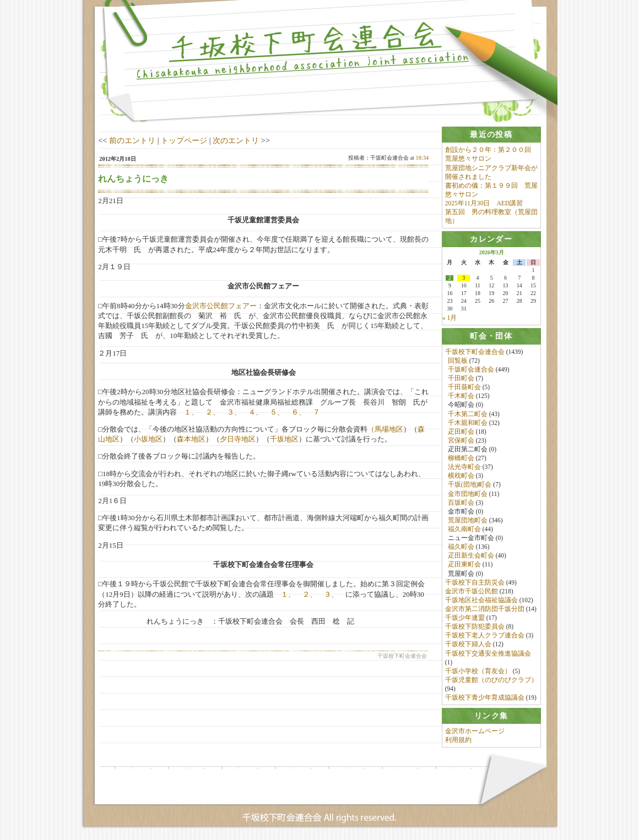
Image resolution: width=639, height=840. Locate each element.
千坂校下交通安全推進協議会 (488, 653)
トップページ (184, 140)
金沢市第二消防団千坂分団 (485, 609)
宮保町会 (461, 440)
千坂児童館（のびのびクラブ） (491, 680)
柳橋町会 (461, 458)
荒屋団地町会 (468, 520)
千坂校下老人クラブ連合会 (485, 636)
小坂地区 (148, 439)
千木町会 (461, 396)
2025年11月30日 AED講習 (484, 203)
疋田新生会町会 (471, 556)
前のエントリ (132, 140)
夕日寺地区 (238, 439)
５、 (277, 412)
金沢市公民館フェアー (221, 306)
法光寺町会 (464, 467)
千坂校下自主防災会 (475, 582)
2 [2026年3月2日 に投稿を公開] (450, 279)
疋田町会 (461, 432)
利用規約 (458, 740)
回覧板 (458, 361)
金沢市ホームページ (475, 732)
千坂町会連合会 (471, 369)
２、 (213, 412)
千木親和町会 (468, 423)
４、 (256, 412)
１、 (191, 412)
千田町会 (461, 378)
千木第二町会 (468, 414)
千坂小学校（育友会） (478, 671)
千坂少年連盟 (465, 618)
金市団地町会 (468, 494)
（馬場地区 (385, 429)
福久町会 (461, 547)
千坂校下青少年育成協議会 (485, 697)
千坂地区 (284, 439)
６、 (299, 412)
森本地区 (191, 439)
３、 (234, 412)
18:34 (423, 158)
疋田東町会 (464, 565)
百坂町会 (461, 503)
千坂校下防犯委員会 (475, 627)
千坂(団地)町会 (470, 485)
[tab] (491, 135)
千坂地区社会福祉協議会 (481, 600)
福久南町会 (464, 529)
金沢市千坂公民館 (472, 591)
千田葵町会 (464, 388)
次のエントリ (236, 140)
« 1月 (450, 318)
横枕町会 (461, 476)
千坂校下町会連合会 (475, 352)
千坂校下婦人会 (468, 645)
